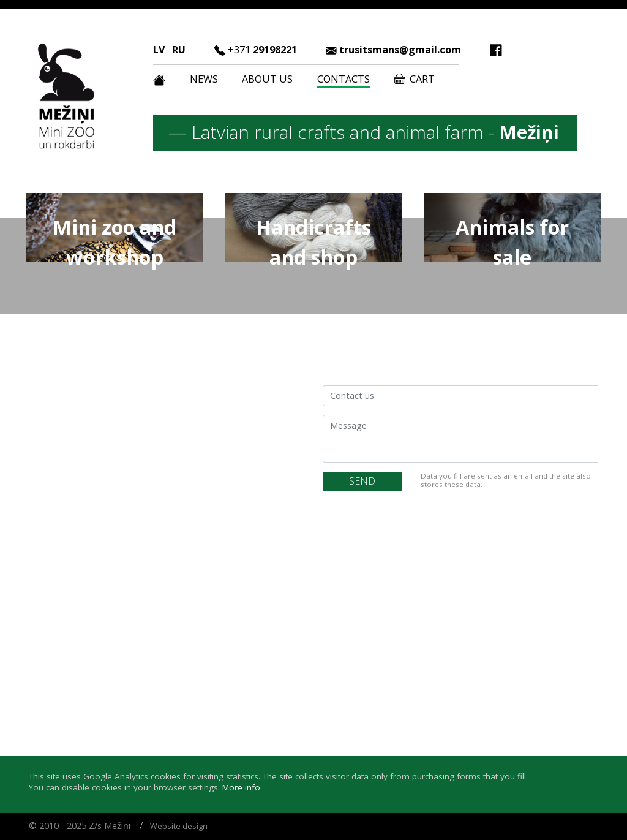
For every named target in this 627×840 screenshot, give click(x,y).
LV (159, 50)
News (204, 79)
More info (241, 787)
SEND (362, 481)
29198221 (262, 50)
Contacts (344, 79)
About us (267, 79)
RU (179, 50)
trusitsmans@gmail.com (400, 50)
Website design (179, 826)
